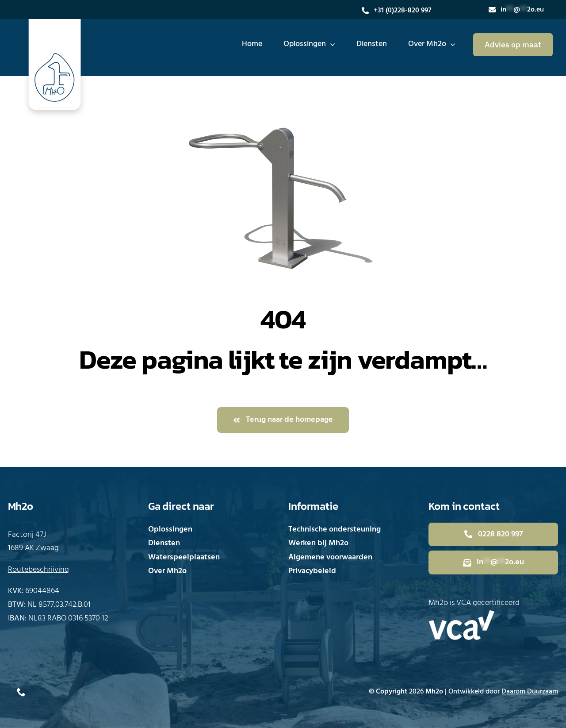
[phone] (21, 692)
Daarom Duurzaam (530, 692)
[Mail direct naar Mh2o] (493, 562)
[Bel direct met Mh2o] (493, 535)
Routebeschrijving (38, 570)
